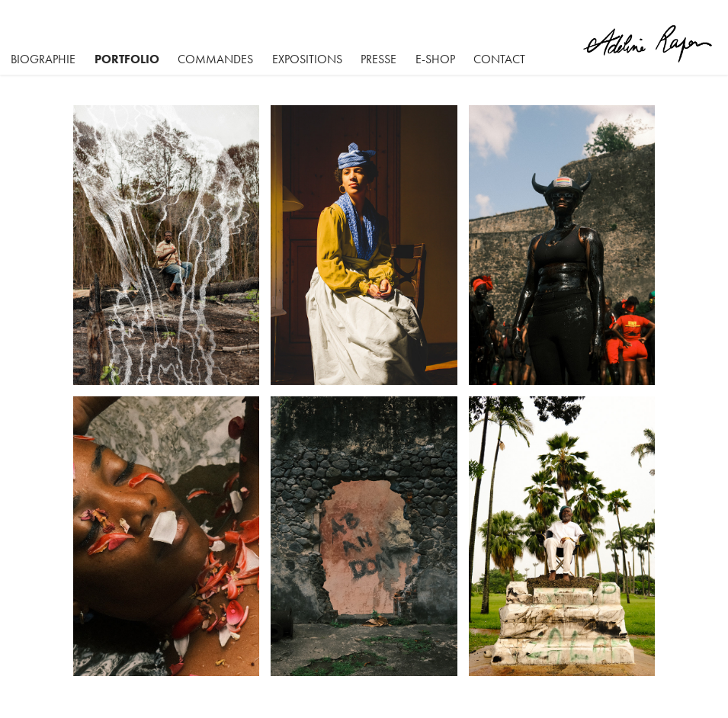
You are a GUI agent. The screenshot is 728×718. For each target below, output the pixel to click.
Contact (499, 59)
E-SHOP (435, 59)
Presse (378, 59)
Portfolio (127, 59)
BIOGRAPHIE (43, 59)
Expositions (307, 59)
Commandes (215, 59)
